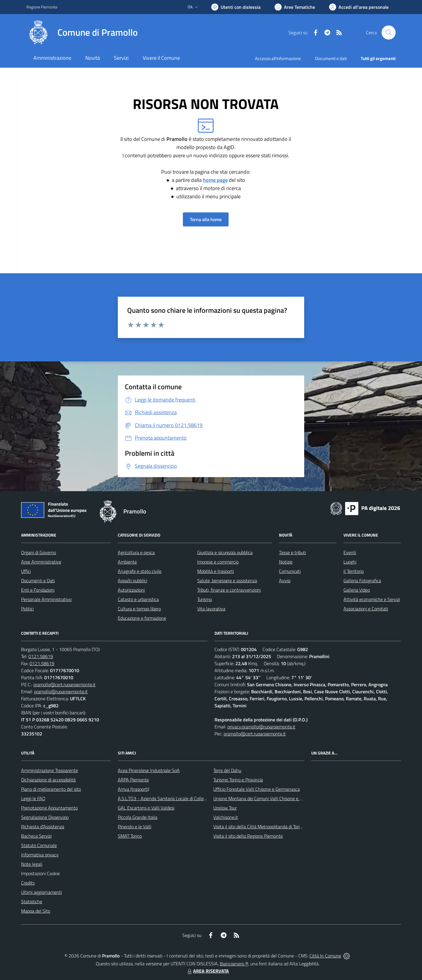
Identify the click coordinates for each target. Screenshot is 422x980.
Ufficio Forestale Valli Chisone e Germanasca (257, 789)
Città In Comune (325, 956)
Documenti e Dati (38, 581)
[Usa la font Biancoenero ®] (236, 7)
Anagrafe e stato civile (140, 571)
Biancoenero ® (234, 964)
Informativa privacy (40, 855)
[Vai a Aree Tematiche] (295, 7)
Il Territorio (354, 571)
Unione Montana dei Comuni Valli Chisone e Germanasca (269, 798)
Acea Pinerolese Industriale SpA (149, 770)
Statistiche (32, 902)
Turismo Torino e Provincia (238, 780)
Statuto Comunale (39, 845)
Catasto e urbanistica (138, 599)
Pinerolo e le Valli (135, 827)
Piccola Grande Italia (138, 817)
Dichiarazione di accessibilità (48, 780)
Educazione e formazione (142, 618)
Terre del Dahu (227, 770)
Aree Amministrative (41, 562)
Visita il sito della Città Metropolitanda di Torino (259, 827)
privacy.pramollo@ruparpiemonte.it (261, 727)
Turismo (205, 599)
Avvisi (285, 581)
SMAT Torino (130, 836)
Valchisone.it (226, 817)
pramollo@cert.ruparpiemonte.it (64, 684)
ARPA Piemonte (133, 780)
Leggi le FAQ (33, 798)
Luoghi (350, 562)
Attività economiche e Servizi (372, 599)
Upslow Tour (225, 808)
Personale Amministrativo (46, 599)
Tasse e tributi (292, 552)
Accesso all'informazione (278, 58)
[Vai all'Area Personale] (359, 7)
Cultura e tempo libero (139, 609)
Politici (27, 609)
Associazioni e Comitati (366, 609)
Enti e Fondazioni (38, 590)
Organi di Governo (39, 552)
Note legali (32, 864)
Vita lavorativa (211, 609)
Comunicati (290, 571)
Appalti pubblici (132, 581)
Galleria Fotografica (362, 581)
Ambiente (127, 562)
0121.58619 (41, 656)
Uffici (26, 571)
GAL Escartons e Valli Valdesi (146, 808)
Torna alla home (206, 219)
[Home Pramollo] (82, 33)
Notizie (286, 562)
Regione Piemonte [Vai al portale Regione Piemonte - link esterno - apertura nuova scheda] (42, 7)
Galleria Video (357, 590)
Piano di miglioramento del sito (51, 789)
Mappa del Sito (36, 911)
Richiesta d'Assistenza (43, 827)
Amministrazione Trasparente (50, 770)
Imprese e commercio (218, 562)
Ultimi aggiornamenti (41, 892)
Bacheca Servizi (36, 836)
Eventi (350, 552)
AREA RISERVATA (207, 971)
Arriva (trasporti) (133, 789)
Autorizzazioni (131, 590)
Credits (28, 883)
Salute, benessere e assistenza (227, 581)
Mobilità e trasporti (216, 571)
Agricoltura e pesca (136, 552)
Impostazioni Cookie (40, 873)
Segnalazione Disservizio (45, 817)
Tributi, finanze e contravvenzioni (229, 590)
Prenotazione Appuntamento (49, 808)
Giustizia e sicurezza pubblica (225, 552)
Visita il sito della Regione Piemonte (248, 836)
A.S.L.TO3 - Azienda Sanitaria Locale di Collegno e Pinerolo (175, 798)
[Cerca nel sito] (389, 33)
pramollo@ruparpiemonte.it (61, 692)
